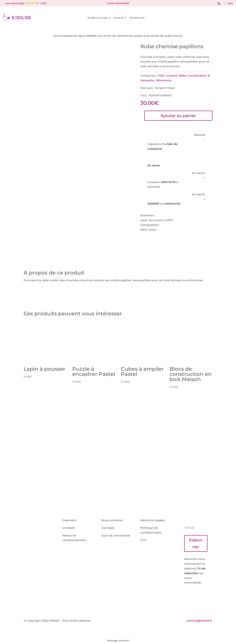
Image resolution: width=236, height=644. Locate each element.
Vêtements (137, 18)
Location (171, 76)
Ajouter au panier (178, 116)
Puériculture (98, 18)
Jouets (118, 18)
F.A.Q (230, 4)
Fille (161, 76)
